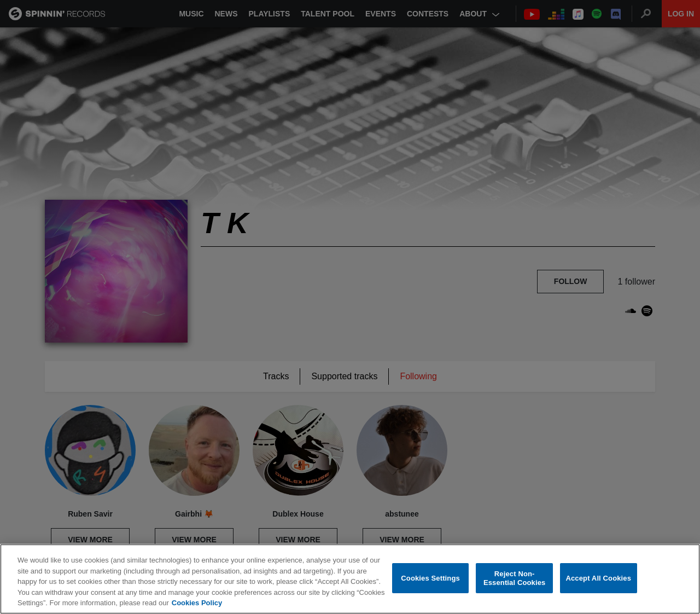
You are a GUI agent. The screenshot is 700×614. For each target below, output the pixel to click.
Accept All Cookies (598, 578)
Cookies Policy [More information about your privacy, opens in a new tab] (197, 603)
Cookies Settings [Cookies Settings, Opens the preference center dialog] (430, 578)
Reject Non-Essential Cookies (514, 578)
